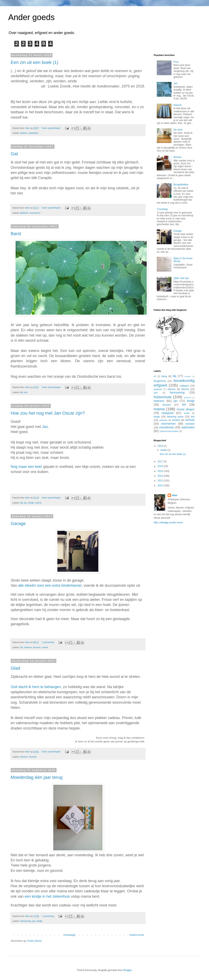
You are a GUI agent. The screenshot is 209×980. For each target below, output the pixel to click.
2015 (161, 471)
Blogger (128, 970)
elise (174, 495)
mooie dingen (186, 409)
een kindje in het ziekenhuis (47, 896)
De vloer (178, 130)
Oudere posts (137, 935)
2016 (161, 466)
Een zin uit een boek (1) (34, 62)
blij (21, 392)
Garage (18, 523)
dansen (171, 389)
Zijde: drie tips (181, 278)
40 (155, 376)
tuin (26, 392)
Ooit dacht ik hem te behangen (36, 687)
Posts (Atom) (35, 941)
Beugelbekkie (181, 185)
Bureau (178, 157)
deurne (185, 389)
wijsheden (33, 133)
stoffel (187, 413)
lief (184, 405)
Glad (15, 668)
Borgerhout (160, 381)
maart (164, 450)
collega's (184, 386)
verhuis (190, 420)
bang (164, 376)
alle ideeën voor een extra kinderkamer (50, 585)
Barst (16, 234)
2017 (161, 462)
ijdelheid (24, 213)
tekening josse (175, 417)
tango (157, 417)
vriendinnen (167, 427)
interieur (28, 647)
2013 (161, 481)
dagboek (158, 389)
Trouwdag (162, 209)
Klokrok (178, 105)
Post (176, 62)
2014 (161, 476)
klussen (37, 647)
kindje (31, 503)
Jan (45, 427)
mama (38, 503)
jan (25, 503)
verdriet (176, 420)
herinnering (26, 921)
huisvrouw (162, 397)
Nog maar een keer (26, 467)
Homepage (70, 935)
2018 (161, 446)
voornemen (35, 213)
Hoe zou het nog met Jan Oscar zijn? (48, 413)
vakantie (163, 420)
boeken (24, 133)
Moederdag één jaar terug (37, 777)
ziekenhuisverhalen (169, 431)
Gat (14, 154)
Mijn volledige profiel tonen (168, 523)
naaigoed (168, 413)
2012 (161, 485)
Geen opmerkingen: (52, 128)
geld (156, 393)
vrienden (190, 424)
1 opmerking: (48, 642)
